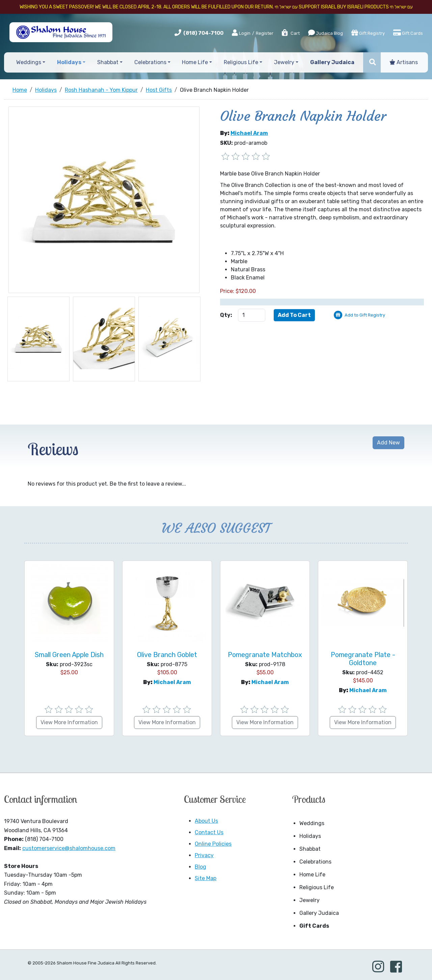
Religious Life (317, 887)
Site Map (206, 878)
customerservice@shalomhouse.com (69, 848)
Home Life (312, 875)
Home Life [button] (195, 62)
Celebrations (315, 862)
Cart (290, 33)
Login (241, 33)
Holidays (310, 836)
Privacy (204, 855)
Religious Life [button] (241, 62)
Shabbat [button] (108, 62)
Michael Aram (249, 133)
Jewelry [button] (284, 62)
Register (265, 33)
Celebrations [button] (150, 62)
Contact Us (209, 832)
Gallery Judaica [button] (332, 62)
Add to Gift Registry (365, 315)
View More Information (69, 722)
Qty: (226, 315)
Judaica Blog (326, 33)
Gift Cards (408, 33)
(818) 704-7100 (203, 33)
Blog (200, 867)
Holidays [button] (69, 62)
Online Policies (213, 844)
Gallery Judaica (319, 913)
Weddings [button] (29, 62)
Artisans (404, 62)
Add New (388, 443)
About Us (206, 821)
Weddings (312, 823)
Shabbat (310, 849)
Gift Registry (368, 33)
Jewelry (309, 900)
